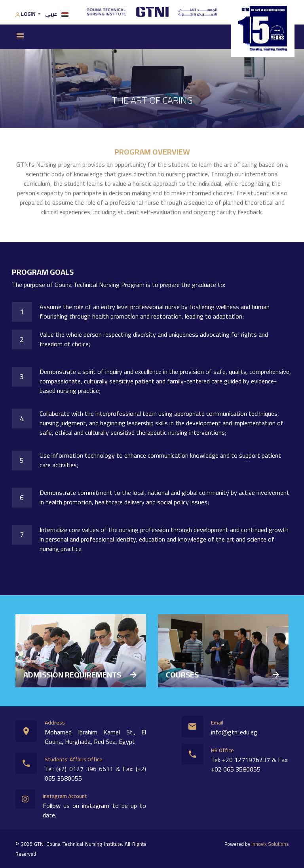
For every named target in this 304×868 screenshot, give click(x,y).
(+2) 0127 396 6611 (85, 769)
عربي (57, 14)
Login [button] (26, 14)
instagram (96, 806)
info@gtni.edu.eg (234, 732)
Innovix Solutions (270, 844)
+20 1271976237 (246, 760)
